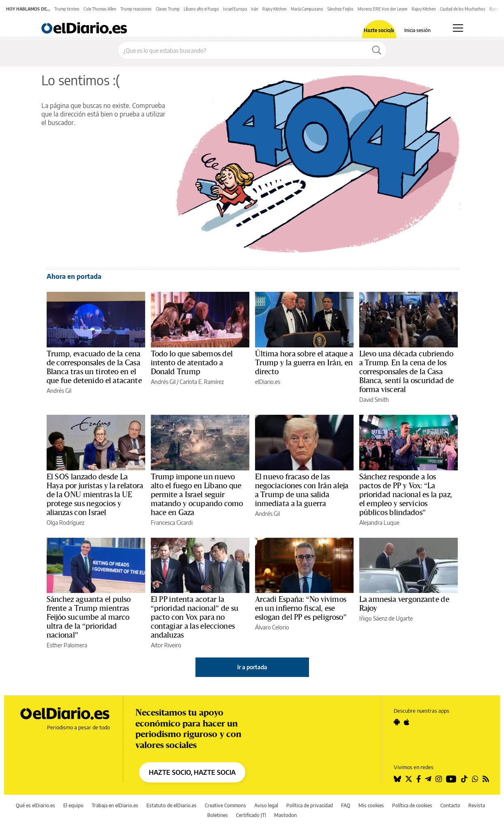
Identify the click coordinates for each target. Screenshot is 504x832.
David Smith (374, 400)
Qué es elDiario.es (35, 805)
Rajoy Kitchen (275, 9)
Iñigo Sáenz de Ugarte (386, 618)
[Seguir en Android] (397, 722)
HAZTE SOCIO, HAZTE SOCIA (192, 772)
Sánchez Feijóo (340, 9)
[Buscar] (377, 50)
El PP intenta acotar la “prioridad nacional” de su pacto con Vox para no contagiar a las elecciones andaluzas (195, 617)
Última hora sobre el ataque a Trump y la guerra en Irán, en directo (304, 363)
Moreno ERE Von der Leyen (383, 9)
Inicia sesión (417, 30)
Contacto (450, 805)
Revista (477, 805)
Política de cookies (412, 805)
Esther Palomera (67, 645)
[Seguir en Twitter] (409, 779)
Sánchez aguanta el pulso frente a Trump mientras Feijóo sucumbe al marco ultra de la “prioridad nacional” (89, 617)
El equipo (73, 805)
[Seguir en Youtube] (451, 779)
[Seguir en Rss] (486, 779)
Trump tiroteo (67, 9)
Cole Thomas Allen (100, 9)
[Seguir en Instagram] (439, 779)
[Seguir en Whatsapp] (475, 779)
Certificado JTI (251, 815)
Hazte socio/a (379, 30)
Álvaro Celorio (272, 627)
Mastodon (285, 815)
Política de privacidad (310, 805)
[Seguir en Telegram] (428, 779)
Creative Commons (225, 805)
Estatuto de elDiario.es (172, 805)
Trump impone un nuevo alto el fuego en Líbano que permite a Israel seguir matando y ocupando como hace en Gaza (197, 495)
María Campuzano (307, 9)
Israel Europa (235, 9)
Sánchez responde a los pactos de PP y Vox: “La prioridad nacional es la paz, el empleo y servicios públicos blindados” (406, 495)
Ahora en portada (74, 276)
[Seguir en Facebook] (419, 779)
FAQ (346, 805)
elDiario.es (268, 382)
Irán (255, 9)
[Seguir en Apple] (407, 722)
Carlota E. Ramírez (202, 382)
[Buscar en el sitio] (243, 50)
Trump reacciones (136, 9)
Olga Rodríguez (65, 523)
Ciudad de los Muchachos (463, 9)
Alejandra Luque (379, 523)
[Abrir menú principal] (458, 28)
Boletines (218, 815)
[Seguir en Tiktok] (464, 779)
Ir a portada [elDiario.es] (252, 667)
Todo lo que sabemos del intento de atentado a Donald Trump (192, 363)
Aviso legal (266, 805)
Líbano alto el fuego (201, 9)
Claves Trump (168, 9)
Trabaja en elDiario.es (115, 805)
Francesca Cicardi (172, 523)
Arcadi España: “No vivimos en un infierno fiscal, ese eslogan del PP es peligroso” (301, 608)
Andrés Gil (59, 391)
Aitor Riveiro (166, 645)
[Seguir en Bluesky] (397, 779)
